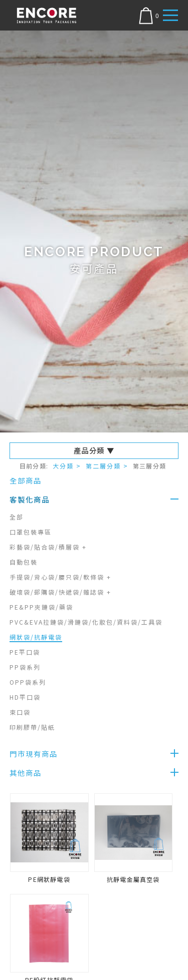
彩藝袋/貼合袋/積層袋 (48, 547)
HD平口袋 (25, 697)
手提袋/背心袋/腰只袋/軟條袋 (60, 577)
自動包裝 (24, 562)
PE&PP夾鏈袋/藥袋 (41, 607)
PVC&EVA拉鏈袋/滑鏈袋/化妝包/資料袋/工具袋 (86, 622)
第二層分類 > (107, 466)
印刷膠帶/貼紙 (32, 727)
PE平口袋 (25, 652)
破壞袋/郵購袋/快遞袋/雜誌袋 (60, 592)
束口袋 (20, 712)
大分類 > (67, 466)
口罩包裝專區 (31, 532)
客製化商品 (30, 499)
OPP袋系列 (28, 682)
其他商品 (26, 773)
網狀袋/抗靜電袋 (36, 637)
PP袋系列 (25, 667)
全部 (17, 517)
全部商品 (26, 480)
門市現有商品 (34, 754)
